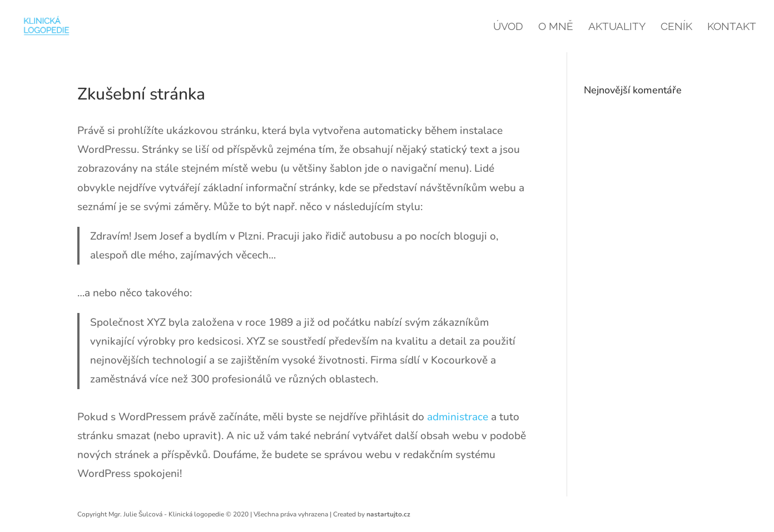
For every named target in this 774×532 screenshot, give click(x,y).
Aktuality (617, 27)
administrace (458, 417)
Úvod (508, 27)
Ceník (676, 27)
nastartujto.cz (388, 514)
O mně (556, 27)
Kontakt (732, 27)
